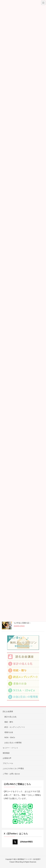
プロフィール (8, 763)
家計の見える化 (10, 717)
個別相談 (6, 753)
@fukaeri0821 (23, 842)
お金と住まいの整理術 (13, 743)
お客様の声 (7, 758)
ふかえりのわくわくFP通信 (13, 768)
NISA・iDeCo (10, 737)
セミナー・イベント (10, 748)
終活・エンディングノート (15, 727)
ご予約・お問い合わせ (11, 774)
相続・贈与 (9, 722)
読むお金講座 (8, 711)
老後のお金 (9, 732)
